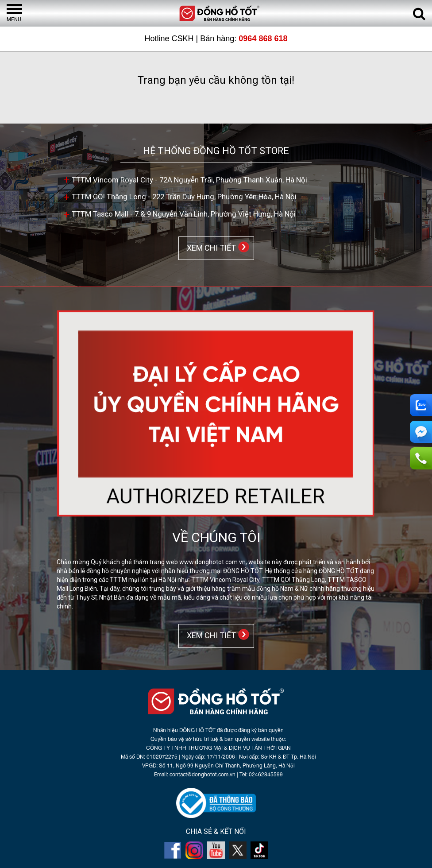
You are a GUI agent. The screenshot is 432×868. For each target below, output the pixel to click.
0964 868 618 (263, 39)
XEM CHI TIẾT (210, 247)
